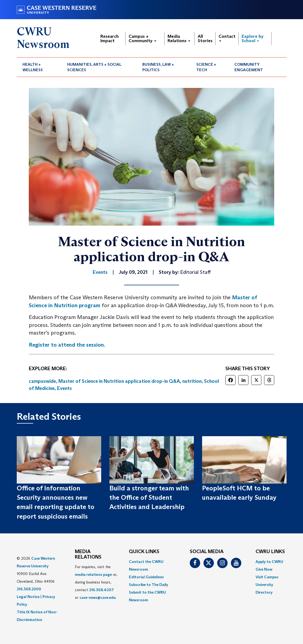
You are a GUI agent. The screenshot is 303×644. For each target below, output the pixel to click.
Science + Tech (206, 67)
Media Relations (179, 38)
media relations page (93, 574)
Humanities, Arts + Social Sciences (94, 67)
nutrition (192, 381)
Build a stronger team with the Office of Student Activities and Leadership (149, 498)
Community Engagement (249, 67)
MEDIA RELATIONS (88, 554)
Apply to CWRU (269, 562)
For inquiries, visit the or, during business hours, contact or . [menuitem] (96, 582)
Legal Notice (28, 597)
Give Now (264, 569)
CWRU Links (270, 552)
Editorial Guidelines (146, 577)
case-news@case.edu (98, 597)
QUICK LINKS (144, 552)
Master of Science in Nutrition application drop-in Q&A (119, 381)
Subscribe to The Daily (148, 585)
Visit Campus (267, 577)
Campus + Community (142, 38)
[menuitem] (39, 67)
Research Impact (110, 38)
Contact (227, 38)
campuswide (42, 381)
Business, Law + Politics (158, 67)
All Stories (205, 38)
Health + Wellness (33, 67)
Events (64, 388)
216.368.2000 (29, 589)
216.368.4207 (101, 590)
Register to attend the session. (67, 345)
